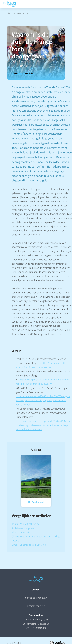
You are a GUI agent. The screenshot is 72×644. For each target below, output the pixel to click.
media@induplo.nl (36, 606)
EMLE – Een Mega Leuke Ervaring (29, 545)
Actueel (17, 74)
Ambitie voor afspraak (23, 528)
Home (18, 13)
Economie (28, 74)
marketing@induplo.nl (36, 598)
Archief (26, 13)
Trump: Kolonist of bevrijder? (27, 524)
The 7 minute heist (21, 532)
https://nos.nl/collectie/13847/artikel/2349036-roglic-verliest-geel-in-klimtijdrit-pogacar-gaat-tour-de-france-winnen (43, 401)
